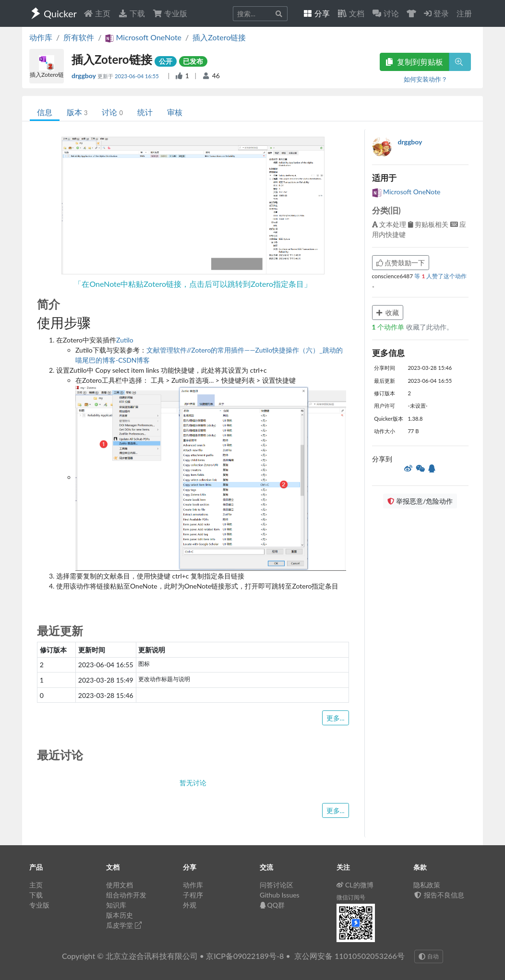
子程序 (193, 895)
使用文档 (120, 885)
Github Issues (280, 895)
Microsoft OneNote (406, 192)
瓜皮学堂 (124, 925)
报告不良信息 (439, 895)
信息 (45, 112)
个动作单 (389, 327)
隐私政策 (427, 885)
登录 (436, 13)
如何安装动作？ (426, 79)
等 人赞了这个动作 (440, 276)
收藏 (388, 313)
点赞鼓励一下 (401, 263)
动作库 (41, 37)
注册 (464, 13)
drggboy (84, 76)
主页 (97, 13)
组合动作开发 (126, 895)
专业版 (170, 13)
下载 (132, 13)
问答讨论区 (277, 885)
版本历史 (120, 915)
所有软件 (79, 37)
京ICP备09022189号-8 (245, 956)
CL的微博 (355, 885)
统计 (145, 112)
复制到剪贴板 (414, 62)
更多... (336, 718)
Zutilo (125, 340)
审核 (175, 112)
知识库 (116, 905)
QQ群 (272, 905)
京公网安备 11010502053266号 (349, 956)
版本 (77, 112)
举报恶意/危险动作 (420, 501)
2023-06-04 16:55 (138, 76)
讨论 (112, 112)
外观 (190, 905)
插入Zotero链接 (219, 37)
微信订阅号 (351, 897)
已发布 (193, 61)
